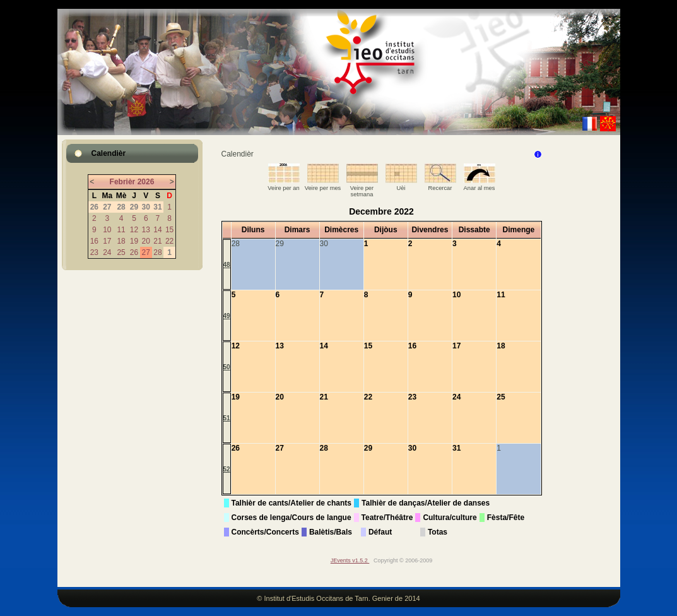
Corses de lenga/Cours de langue (291, 518)
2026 (146, 182)
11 (121, 230)
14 (157, 230)
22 (169, 241)
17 (107, 241)
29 (368, 448)
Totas (438, 532)
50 (227, 367)
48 (227, 265)
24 (107, 252)
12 (134, 230)
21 (157, 241)
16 (94, 241)
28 (157, 252)
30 (412, 448)
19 (134, 241)
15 (169, 230)
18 (121, 241)
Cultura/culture (450, 518)
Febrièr (123, 182)
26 (134, 252)
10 (107, 230)
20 (146, 241)
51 (227, 418)
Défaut (380, 532)
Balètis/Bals (331, 532)
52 (227, 469)
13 (146, 230)
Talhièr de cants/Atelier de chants (292, 503)
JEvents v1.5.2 (350, 560)
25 (121, 252)
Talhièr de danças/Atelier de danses (426, 503)
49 (227, 316)
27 (146, 252)
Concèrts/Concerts (265, 532)
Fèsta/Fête (506, 518)
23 (94, 252)
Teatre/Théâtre (387, 518)
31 (456, 448)
